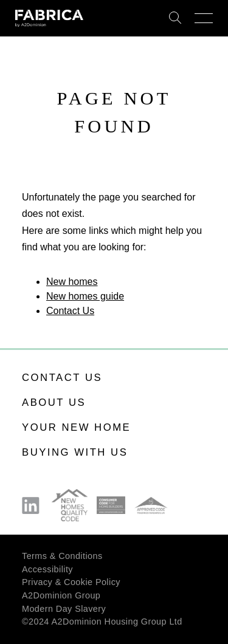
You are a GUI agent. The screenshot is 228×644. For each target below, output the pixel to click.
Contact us (62, 378)
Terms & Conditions (62, 556)
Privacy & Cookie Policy (71, 582)
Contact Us (70, 311)
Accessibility (47, 569)
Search (175, 19)
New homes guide (85, 296)
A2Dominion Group (61, 595)
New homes (72, 282)
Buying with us (75, 452)
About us (54, 402)
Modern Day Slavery (64, 609)
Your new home (76, 427)
